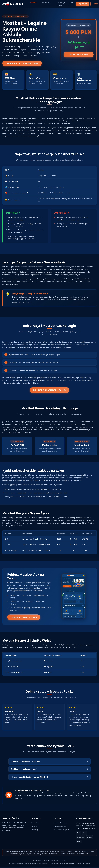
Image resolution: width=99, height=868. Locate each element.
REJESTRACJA (75, 4)
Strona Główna (36, 824)
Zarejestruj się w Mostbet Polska (23, 63)
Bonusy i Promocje (60, 824)
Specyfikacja (35, 827)
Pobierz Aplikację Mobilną (25, 618)
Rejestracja (35, 830)
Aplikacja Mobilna (60, 827)
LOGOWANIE (90, 4)
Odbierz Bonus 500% (79, 55)
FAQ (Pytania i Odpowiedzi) (63, 830)
